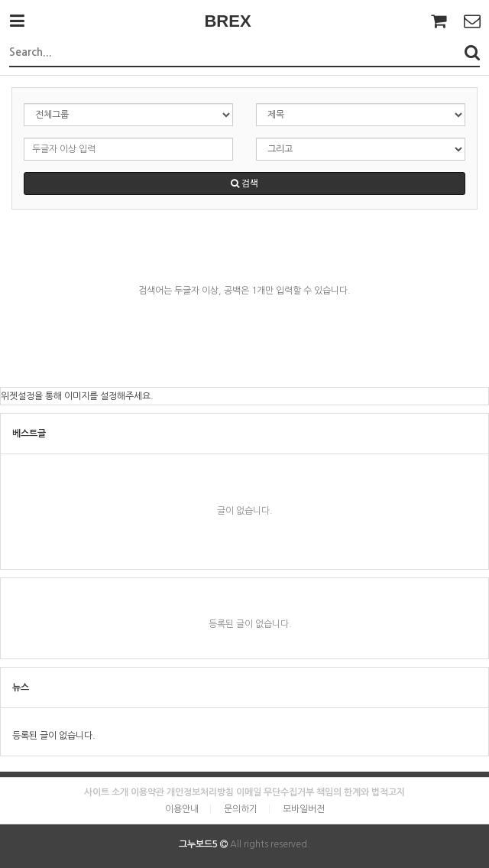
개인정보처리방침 (200, 792)
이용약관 (147, 792)
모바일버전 (304, 809)
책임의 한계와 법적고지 (361, 792)
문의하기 (241, 809)
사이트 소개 (106, 792)
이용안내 (182, 809)
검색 (244, 183)
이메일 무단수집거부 (275, 792)
